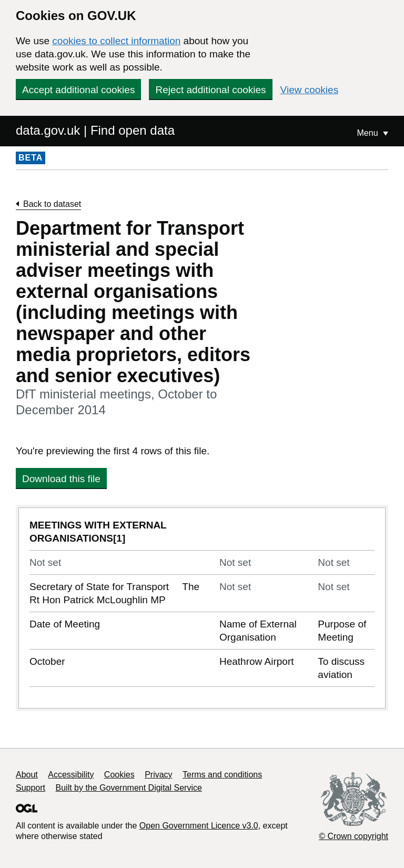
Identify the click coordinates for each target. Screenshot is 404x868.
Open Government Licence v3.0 (199, 826)
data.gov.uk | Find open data (95, 130)
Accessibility (71, 775)
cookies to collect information (116, 41)
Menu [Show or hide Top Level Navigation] (369, 133)
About (27, 775)
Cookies (119, 775)
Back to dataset (52, 204)
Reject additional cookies (210, 90)
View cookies (310, 90)
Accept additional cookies (78, 90)
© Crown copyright (353, 836)
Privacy (158, 775)
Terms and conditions (222, 775)
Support (31, 788)
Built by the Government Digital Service (129, 788)
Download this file (61, 479)
